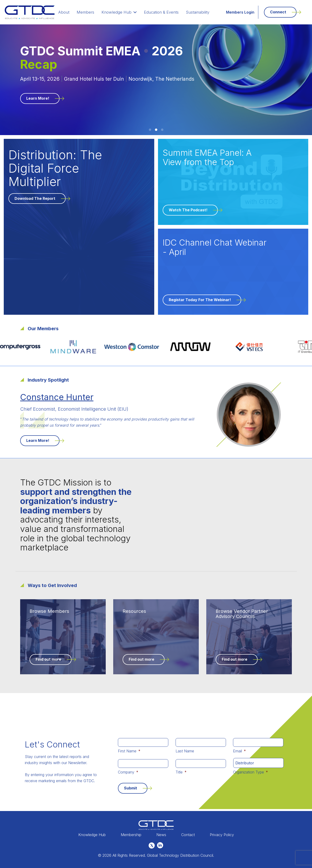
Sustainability (198, 12)
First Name (129, 751)
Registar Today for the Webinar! (200, 300)
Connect (278, 12)
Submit (131, 788)
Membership (131, 835)
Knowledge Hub (122, 12)
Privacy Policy (222, 835)
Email (239, 751)
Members (90, 12)
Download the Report (35, 198)
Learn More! (38, 98)
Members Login (240, 12)
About (70, 12)
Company (128, 772)
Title (181, 772)
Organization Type (250, 772)
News (161, 835)
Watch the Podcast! (188, 210)
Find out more (48, 659)
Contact (188, 835)
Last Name (185, 751)
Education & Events (163, 12)
